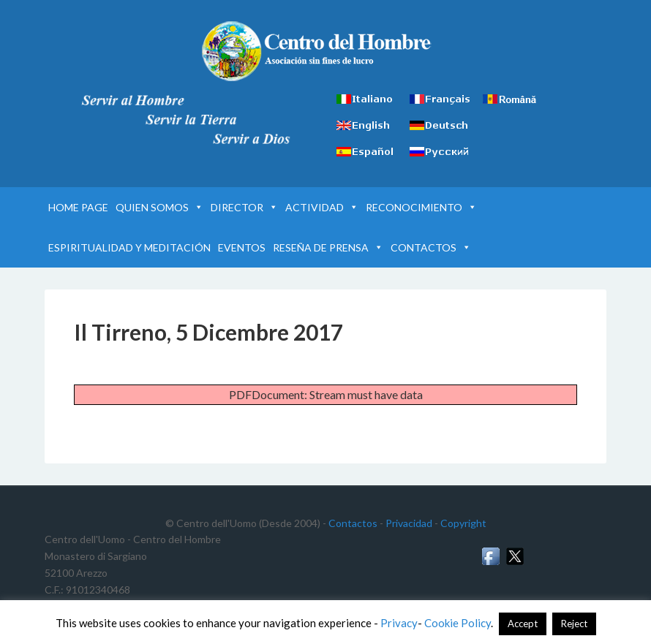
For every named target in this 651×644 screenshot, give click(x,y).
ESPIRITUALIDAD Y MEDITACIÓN (129, 247)
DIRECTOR (244, 207)
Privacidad (409, 523)
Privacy (399, 623)
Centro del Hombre (326, 51)
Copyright (463, 523)
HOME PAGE (78, 207)
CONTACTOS (431, 247)
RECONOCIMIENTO (421, 207)
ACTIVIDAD (322, 207)
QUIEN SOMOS (159, 207)
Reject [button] (574, 624)
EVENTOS (242, 247)
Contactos (353, 523)
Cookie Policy (458, 623)
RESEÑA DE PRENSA (328, 247)
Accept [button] (523, 624)
